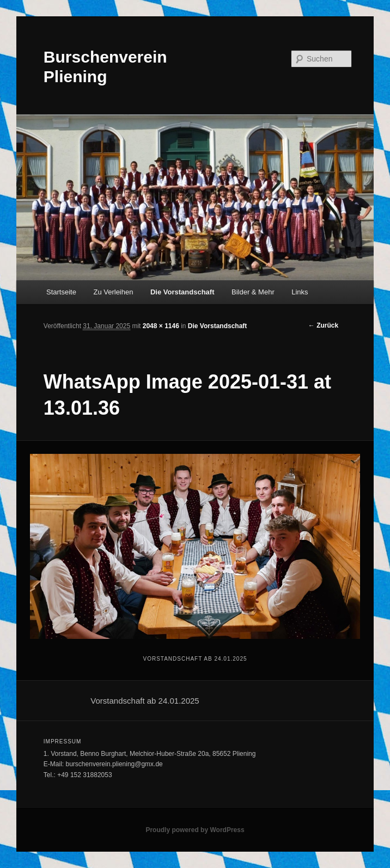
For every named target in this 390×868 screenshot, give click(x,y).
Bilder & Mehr (253, 292)
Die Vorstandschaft (182, 292)
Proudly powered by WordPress (195, 830)
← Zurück (323, 325)
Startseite (61, 292)
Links (300, 292)
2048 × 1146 (161, 326)
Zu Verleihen (113, 292)
